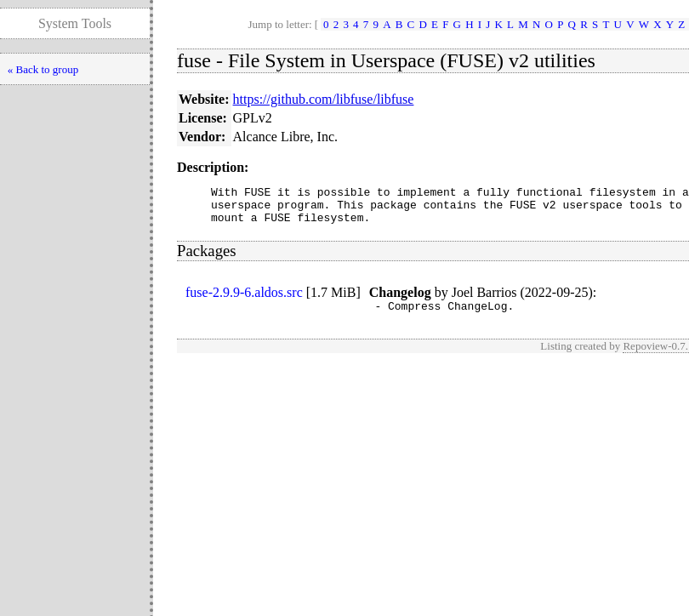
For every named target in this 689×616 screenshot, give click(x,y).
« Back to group (43, 69)
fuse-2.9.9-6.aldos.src (244, 300)
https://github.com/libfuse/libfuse (324, 99)
